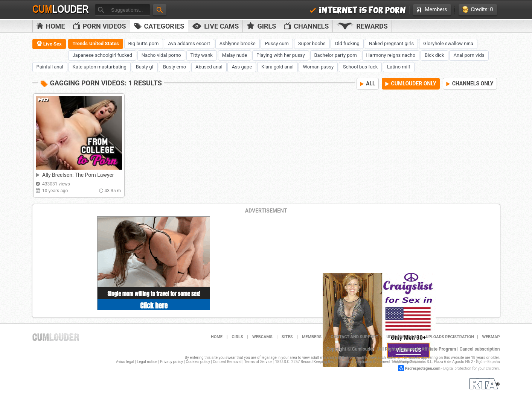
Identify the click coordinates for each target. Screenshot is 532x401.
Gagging (65, 83)
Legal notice (147, 362)
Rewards (362, 26)
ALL (368, 84)
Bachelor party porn (336, 55)
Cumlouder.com (56, 337)
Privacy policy (171, 362)
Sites (287, 337)
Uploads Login (402, 337)
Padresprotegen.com (422, 368)
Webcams (262, 337)
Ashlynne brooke (238, 43)
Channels (306, 26)
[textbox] (129, 10)
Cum (61, 9)
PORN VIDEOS (100, 26)
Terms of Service (258, 362)
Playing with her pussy (281, 55)
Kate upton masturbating (100, 67)
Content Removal (227, 362)
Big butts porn (144, 43)
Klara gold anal (277, 67)
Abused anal (209, 67)
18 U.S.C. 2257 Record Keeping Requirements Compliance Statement (333, 362)
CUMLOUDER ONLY (411, 84)
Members (432, 9)
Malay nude (235, 55)
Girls (261, 26)
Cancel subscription (480, 349)
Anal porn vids (469, 55)
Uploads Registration (450, 337)
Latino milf (399, 67)
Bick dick (434, 55)
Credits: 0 (478, 10)
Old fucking (347, 43)
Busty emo (175, 67)
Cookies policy (198, 362)
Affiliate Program (439, 349)
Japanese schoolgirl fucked (102, 55)
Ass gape (242, 67)
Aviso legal (125, 362)
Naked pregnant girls (392, 43)
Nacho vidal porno (161, 55)
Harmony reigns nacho (391, 55)
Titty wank (202, 55)
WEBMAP (491, 337)
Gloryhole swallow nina (448, 43)
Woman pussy (318, 67)
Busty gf (145, 67)
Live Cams (215, 26)
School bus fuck (360, 67)
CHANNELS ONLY (470, 84)
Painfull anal (50, 67)
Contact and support (354, 337)
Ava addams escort (189, 43)
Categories (159, 26)
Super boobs (312, 43)
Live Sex (49, 44)
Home (51, 26)
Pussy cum (277, 43)
